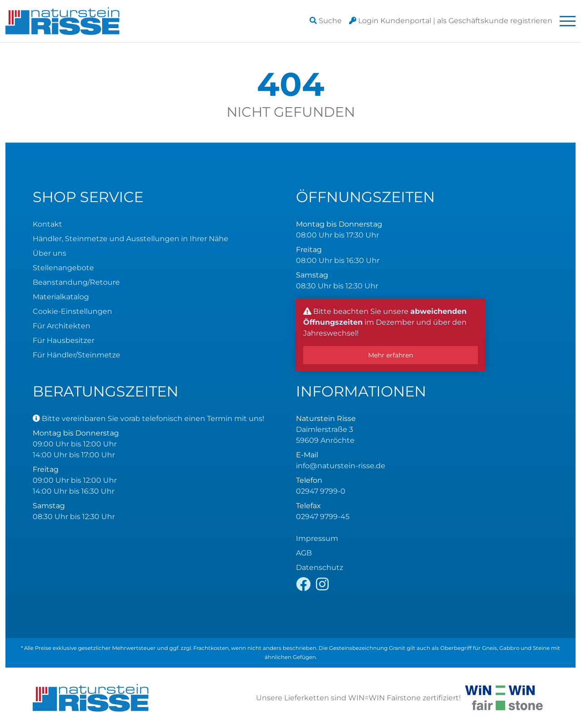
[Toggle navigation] (568, 21)
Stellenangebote (63, 268)
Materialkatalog (61, 297)
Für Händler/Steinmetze (76, 355)
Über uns (49, 253)
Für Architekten (62, 326)
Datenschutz (320, 567)
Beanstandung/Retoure (76, 282)
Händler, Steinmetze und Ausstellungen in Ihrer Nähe (130, 239)
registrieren (495, 21)
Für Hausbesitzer (64, 340)
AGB (304, 553)
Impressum (317, 538)
